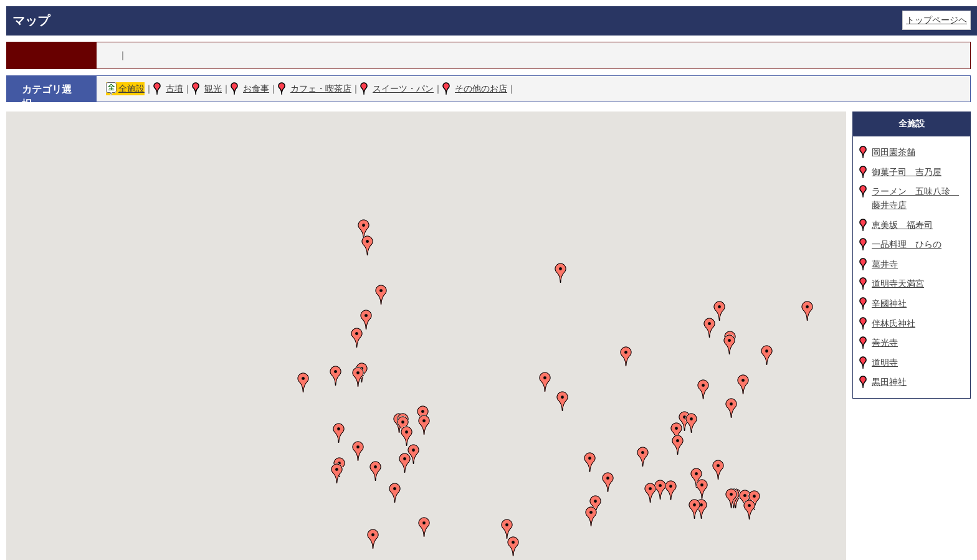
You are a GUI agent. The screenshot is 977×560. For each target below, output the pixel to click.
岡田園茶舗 (894, 152)
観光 (213, 88)
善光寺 (885, 343)
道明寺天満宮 (898, 283)
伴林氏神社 (894, 323)
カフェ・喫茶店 (321, 88)
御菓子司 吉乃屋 (907, 172)
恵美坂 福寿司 (902, 225)
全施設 (131, 88)
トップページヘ (936, 20)
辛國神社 (889, 303)
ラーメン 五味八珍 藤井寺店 (915, 198)
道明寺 (885, 363)
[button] (358, 377)
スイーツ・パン (403, 88)
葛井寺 (885, 264)
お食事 (256, 88)
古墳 (174, 88)
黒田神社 (889, 382)
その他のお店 (481, 88)
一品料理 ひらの (907, 244)
